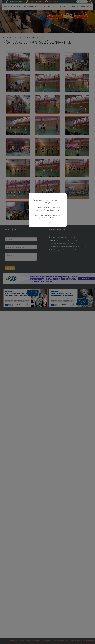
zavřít (47, 223)
